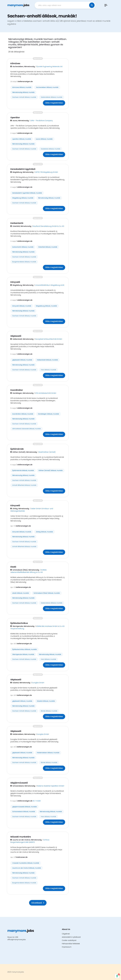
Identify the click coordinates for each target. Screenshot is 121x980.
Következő (38, 903)
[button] (106, 5)
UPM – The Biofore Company (42, 121)
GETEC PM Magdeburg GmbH (47, 172)
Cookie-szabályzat (69, 940)
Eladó (13, 567)
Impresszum (67, 947)
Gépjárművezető (19, 783)
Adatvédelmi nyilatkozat (71, 937)
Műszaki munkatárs (21, 837)
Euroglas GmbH (38, 683)
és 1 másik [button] (37, 801)
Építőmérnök (17, 449)
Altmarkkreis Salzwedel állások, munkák (27, 429)
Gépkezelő (16, 336)
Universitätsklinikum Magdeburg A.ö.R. (50, 285)
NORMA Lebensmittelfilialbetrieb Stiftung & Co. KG (28, 571)
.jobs (18, 5)
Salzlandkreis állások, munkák (51, 97)
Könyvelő (15, 282)
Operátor (15, 117)
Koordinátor (17, 390)
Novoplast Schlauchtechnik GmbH (49, 339)
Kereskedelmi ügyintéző (23, 169)
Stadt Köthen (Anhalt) (47, 452)
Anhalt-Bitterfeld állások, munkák (24, 485)
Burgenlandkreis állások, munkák (24, 262)
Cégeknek (66, 934)
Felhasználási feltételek (71, 944)
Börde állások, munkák (49, 711)
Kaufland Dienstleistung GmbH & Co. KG (49, 226)
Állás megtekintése (54, 103)
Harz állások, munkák (48, 370)
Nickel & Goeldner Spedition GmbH (51, 786)
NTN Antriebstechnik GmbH (46, 393)
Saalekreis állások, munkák (51, 149)
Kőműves (15, 63)
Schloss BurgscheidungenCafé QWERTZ (30, 841)
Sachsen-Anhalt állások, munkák (24, 97)
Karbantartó (17, 223)
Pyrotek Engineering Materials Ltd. (50, 67)
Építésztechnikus (19, 623)
